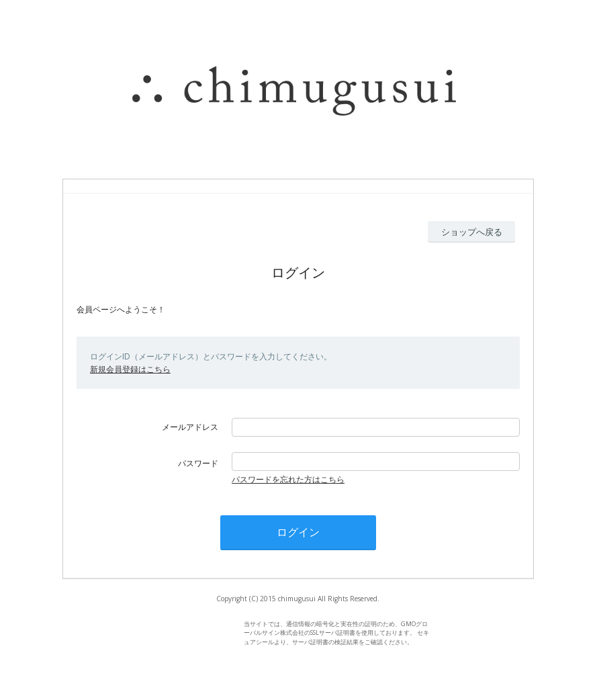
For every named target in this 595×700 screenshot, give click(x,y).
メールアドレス (190, 427)
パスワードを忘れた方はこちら (288, 479)
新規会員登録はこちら (130, 369)
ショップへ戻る (472, 232)
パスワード (198, 463)
